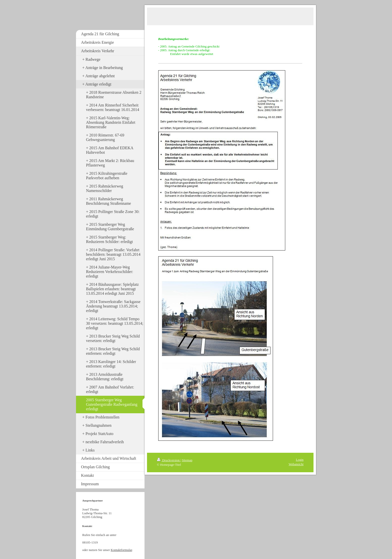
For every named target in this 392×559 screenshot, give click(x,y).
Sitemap (187, 460)
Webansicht (296, 464)
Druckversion (169, 460)
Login (300, 460)
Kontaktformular (121, 550)
